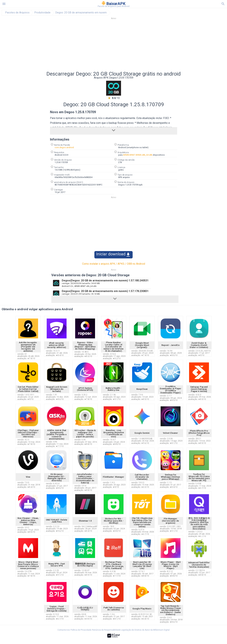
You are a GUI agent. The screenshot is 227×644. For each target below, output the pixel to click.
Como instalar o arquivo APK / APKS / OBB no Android (114, 264)
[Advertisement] (134, 46)
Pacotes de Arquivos (17, 13)
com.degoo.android (64, 147)
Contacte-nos (64, 630)
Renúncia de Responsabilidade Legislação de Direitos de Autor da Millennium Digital (131, 630)
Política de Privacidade (81, 630)
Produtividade (42, 13)
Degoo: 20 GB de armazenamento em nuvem (81, 13)
